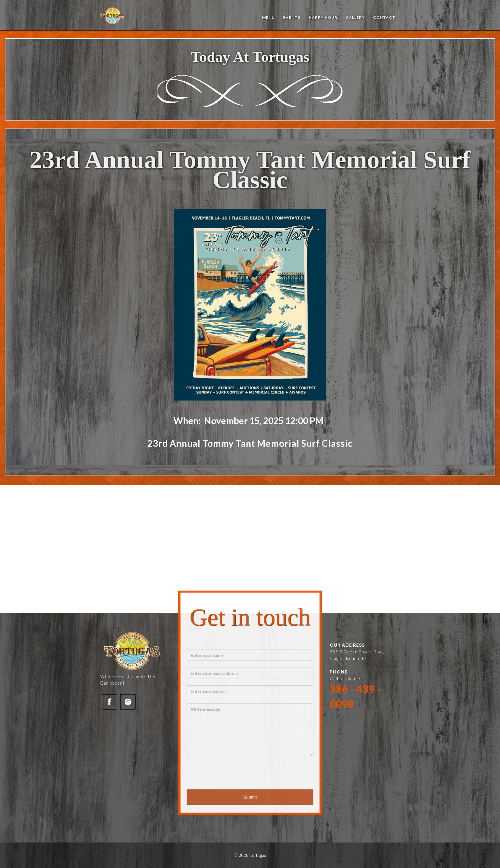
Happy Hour (323, 17)
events (292, 17)
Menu (268, 17)
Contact (384, 17)
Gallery (355, 17)
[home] (113, 16)
